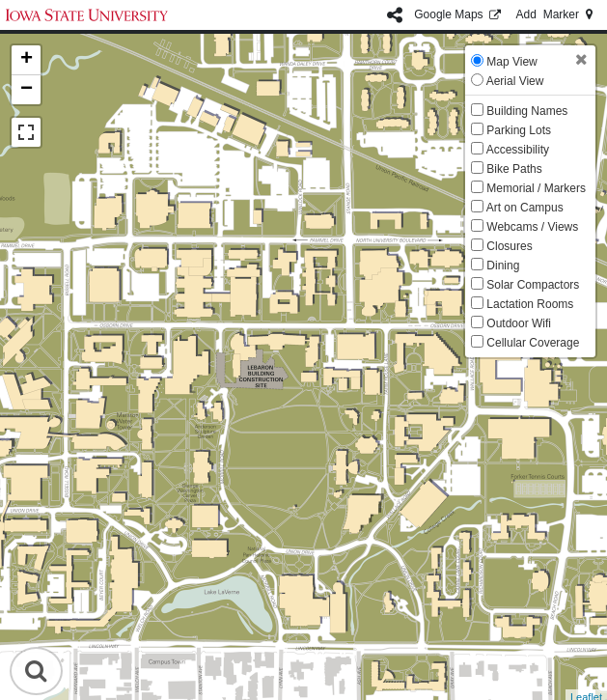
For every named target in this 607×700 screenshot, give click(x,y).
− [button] (27, 90)
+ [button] (27, 60)
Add (556, 14)
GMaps (459, 14)
